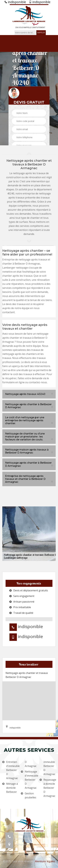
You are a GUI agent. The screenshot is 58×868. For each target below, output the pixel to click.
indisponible (15, 2)
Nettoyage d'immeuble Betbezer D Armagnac (31, 780)
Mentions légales (45, 861)
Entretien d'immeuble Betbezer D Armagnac (12, 770)
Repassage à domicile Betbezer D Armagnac (50, 788)
